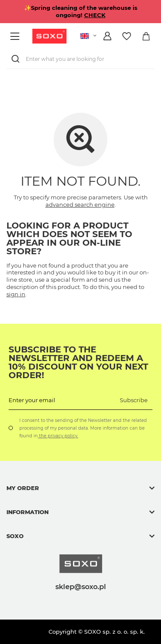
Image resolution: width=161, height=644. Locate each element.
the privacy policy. (58, 436)
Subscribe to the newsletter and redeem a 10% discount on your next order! (78, 362)
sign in (16, 294)
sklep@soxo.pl (81, 587)
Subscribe (134, 400)
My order (23, 488)
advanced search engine (80, 205)
